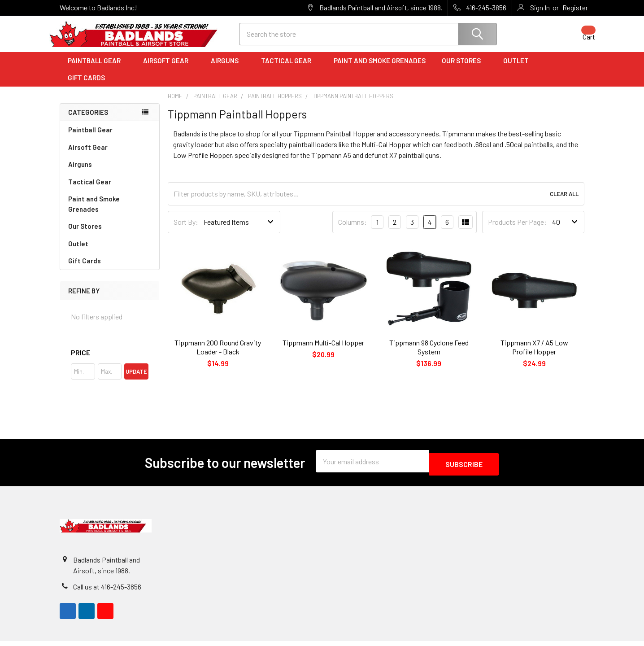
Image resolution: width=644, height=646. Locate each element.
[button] (110, 361)
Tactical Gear (289, 69)
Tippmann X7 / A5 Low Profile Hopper (534, 355)
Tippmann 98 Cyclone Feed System (429, 355)
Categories (88, 120)
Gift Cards (86, 86)
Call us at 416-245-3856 (107, 591)
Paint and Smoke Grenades (380, 69)
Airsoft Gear (169, 69)
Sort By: (186, 230)
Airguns (228, 69)
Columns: (352, 230)
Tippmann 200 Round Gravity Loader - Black (218, 355)
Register (575, 8)
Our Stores (464, 69)
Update (136, 380)
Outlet (519, 69)
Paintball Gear (97, 69)
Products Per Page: (517, 230)
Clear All (564, 202)
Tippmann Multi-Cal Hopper (323, 351)
